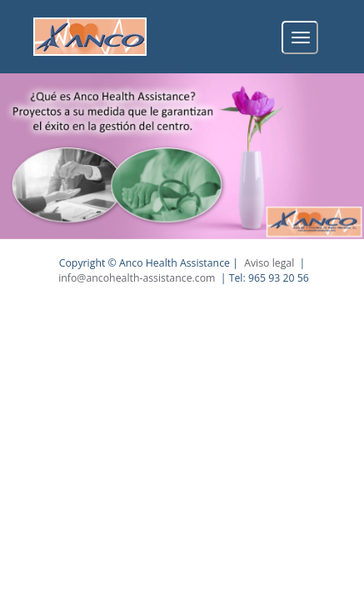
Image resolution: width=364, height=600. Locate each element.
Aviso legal (269, 263)
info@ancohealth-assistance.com (137, 278)
